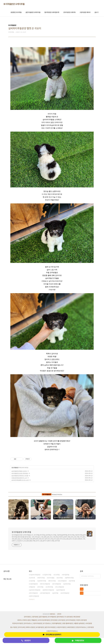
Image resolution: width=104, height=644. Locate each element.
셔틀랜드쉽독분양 (79, 623)
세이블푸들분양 (45, 593)
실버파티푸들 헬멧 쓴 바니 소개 (20, 480)
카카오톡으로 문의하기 (52, 635)
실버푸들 (56, 593)
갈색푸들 (72, 581)
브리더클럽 (51, 578)
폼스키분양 (14, 627)
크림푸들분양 (34, 584)
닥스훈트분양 (69, 617)
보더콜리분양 (40, 627)
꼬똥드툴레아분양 (67, 623)
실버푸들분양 (61, 590)
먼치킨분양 (54, 620)
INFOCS (53, 614)
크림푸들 (32, 581)
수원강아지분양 (61, 627)
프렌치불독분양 (57, 623)
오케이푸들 (50, 587)
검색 (99, 576)
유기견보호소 (47, 623)
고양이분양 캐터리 (85, 12)
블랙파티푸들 (70, 578)
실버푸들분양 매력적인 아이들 (20, 476)
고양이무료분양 (37, 623)
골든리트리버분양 (50, 627)
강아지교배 (21, 627)
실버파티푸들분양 (35, 590)
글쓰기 (97, 12)
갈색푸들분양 (65, 593)
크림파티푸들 (47, 575)
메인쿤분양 (77, 617)
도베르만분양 (71, 627)
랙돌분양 (34, 620)
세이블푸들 (66, 575)
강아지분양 (27, 617)
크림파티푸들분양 (35, 575)
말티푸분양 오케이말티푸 (52, 12)
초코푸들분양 (63, 581)
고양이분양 (35, 617)
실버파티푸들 (42, 581)
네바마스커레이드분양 (24, 620)
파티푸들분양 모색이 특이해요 (20, 473)
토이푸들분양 (15, 468)
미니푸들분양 (60, 587)
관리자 (59, 614)
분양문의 (26, 640)
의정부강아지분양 (17, 623)
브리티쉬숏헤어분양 (44, 620)
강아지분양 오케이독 (69, 12)
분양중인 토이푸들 (16, 12)
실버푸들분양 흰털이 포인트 (19, 471)
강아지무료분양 (71, 620)
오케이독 (32, 578)
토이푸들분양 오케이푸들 (14, 4)
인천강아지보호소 (81, 627)
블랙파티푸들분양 (49, 590)
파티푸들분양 (34, 593)
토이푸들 (60, 578)
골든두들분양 (43, 617)
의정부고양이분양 (81, 620)
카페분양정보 (78, 640)
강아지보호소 (28, 623)
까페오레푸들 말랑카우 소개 (19, 478)
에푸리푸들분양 (34, 596)
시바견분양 (89, 623)
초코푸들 (57, 575)
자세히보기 (32, 599)
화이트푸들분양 (45, 584)
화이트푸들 (52, 581)
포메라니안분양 (30, 627)
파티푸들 (41, 587)
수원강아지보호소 (52, 631)
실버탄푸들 (67, 584)
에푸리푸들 (41, 578)
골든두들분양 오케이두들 (33, 12)
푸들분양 (32, 587)
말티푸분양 (60, 617)
